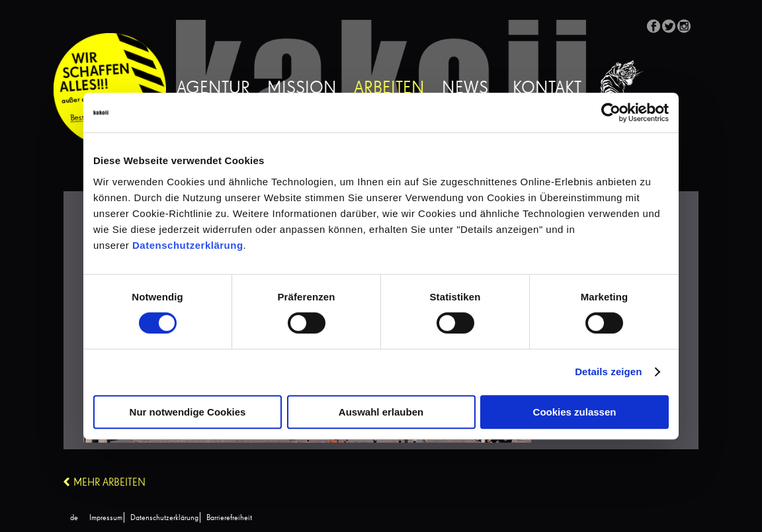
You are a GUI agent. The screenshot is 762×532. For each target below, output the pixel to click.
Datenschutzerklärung (188, 245)
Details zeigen (608, 372)
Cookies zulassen (575, 412)
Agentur (213, 89)
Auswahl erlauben (381, 412)
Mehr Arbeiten (109, 483)
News (465, 89)
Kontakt (547, 89)
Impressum (106, 518)
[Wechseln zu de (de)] (74, 518)
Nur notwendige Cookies (188, 412)
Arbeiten (389, 89)
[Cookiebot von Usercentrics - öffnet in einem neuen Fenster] (611, 112)
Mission (302, 89)
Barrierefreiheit (229, 518)
